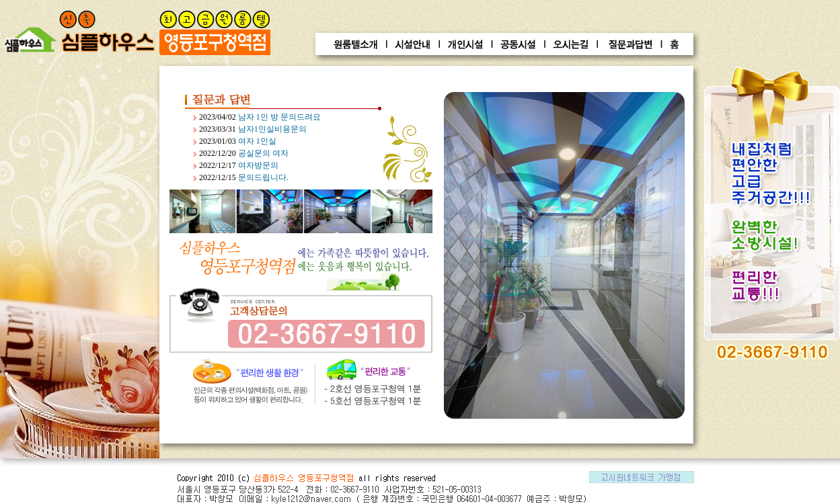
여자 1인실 (257, 141)
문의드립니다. (263, 177)
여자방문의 (258, 165)
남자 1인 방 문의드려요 (279, 117)
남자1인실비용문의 (272, 129)
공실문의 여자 (263, 153)
